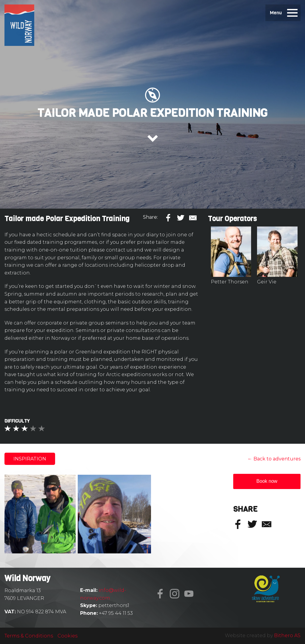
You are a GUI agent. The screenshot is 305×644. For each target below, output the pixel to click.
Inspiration (30, 459)
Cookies (67, 636)
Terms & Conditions (29, 636)
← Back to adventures (274, 459)
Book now (267, 481)
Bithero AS (287, 636)
